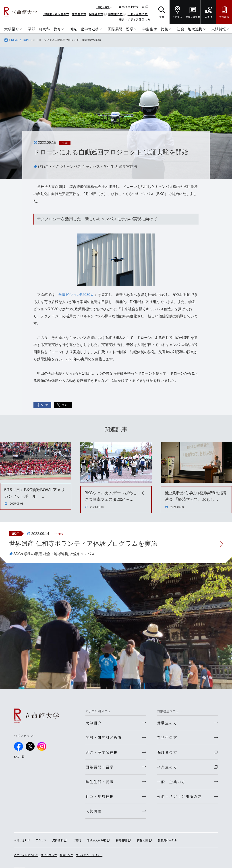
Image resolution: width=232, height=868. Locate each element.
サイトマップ (49, 855)
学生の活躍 (33, 554)
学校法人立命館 (96, 841)
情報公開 (142, 841)
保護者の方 (96, 14)
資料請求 (58, 841)
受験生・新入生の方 (56, 14)
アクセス (41, 841)
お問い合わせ (22, 841)
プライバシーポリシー (89, 855)
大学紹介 (12, 29)
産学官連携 (128, 167)
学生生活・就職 (155, 29)
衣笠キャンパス (82, 554)
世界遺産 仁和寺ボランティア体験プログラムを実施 (83, 544)
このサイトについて (26, 855)
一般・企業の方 (138, 14)
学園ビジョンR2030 (76, 295)
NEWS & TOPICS (22, 40)
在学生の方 (79, 14)
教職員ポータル (167, 841)
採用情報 (121, 841)
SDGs (18, 554)
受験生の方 (167, 723)
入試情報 (219, 29)
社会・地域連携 (190, 29)
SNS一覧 (19, 757)
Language (103, 7)
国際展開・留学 (121, 29)
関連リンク (66, 855)
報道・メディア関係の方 (135, 19)
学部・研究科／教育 (44, 29)
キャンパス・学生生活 (100, 167)
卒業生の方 (115, 14)
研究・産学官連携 (84, 29)
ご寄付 (77, 841)
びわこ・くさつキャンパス (59, 167)
